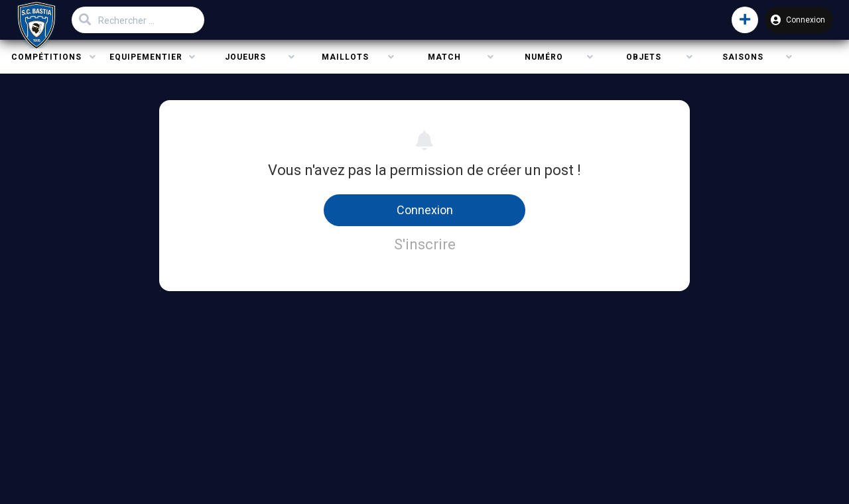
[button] (745, 20)
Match (444, 57)
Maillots (345, 57)
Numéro (544, 57)
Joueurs (245, 57)
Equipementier (146, 57)
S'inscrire (425, 244)
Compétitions (46, 57)
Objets (644, 57)
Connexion (798, 20)
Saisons (743, 57)
